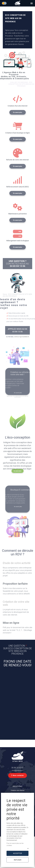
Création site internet (18, 790)
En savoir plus (18, 118)
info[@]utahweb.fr (17, 771)
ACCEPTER (18, 853)
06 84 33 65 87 (18, 768)
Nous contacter (18, 775)
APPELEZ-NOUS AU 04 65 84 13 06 (18, 330)
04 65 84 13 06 (18, 271)
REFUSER (18, 860)
